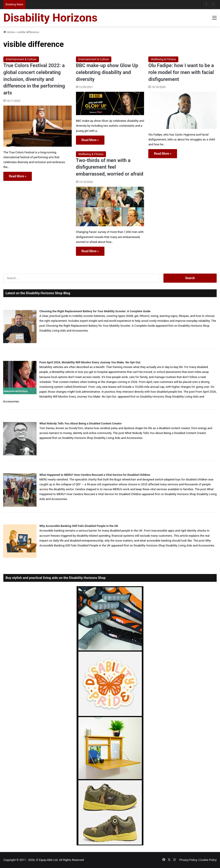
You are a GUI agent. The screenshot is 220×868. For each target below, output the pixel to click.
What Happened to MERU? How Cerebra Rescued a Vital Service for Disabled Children (95, 475)
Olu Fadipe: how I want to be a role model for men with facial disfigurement (181, 72)
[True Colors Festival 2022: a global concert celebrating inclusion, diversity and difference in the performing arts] (38, 126)
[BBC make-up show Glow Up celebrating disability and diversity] (110, 103)
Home (9, 32)
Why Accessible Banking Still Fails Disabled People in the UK (79, 526)
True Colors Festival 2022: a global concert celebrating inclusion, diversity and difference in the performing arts (34, 79)
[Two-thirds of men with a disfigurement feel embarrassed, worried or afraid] (110, 206)
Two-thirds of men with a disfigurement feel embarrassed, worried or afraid (110, 167)
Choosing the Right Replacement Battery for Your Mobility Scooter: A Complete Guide (95, 311)
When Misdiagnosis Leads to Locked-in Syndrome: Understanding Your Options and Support (85, 4)
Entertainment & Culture (21, 59)
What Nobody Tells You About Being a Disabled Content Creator (81, 423)
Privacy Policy (188, 860)
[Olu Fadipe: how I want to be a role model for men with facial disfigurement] (182, 110)
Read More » (18, 176)
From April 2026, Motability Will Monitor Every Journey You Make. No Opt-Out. (90, 362)
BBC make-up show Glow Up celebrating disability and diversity (107, 72)
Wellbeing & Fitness (163, 59)
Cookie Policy (208, 860)
